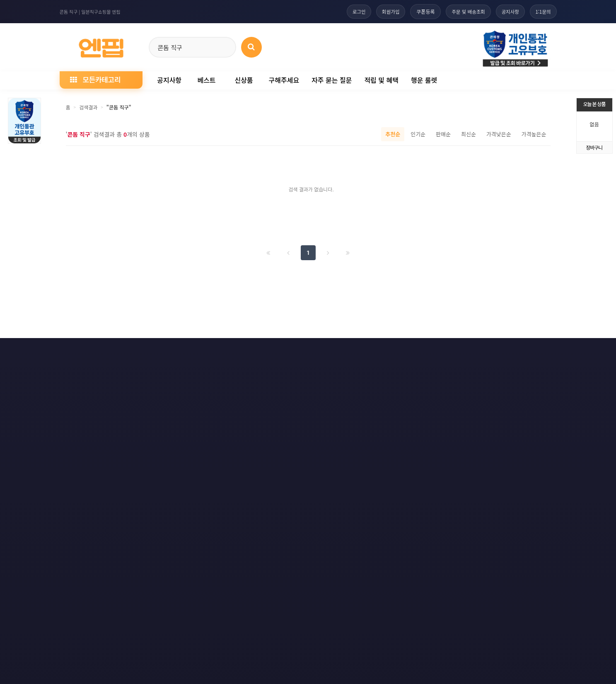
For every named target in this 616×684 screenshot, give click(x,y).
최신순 (469, 134)
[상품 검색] (251, 47)
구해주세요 (284, 80)
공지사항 (508, 11)
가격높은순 (534, 134)
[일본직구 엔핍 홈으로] (101, 46)
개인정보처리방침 (125, 351)
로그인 (351, 11)
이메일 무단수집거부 (189, 351)
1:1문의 (542, 11)
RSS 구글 (447, 351)
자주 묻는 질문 (332, 80)
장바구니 (594, 147)
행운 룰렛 (424, 80)
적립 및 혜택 (381, 80)
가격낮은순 (499, 134)
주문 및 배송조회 (464, 11)
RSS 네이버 (493, 351)
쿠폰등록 (420, 11)
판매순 (443, 134)
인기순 (418, 134)
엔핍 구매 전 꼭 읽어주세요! (429, 470)
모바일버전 (541, 351)
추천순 (393, 134)
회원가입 (384, 11)
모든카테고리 (95, 79)
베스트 (206, 80)
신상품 (244, 80)
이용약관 (73, 351)
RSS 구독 (403, 351)
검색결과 (88, 107)
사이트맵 (360, 351)
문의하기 (316, 351)
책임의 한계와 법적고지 (259, 351)
